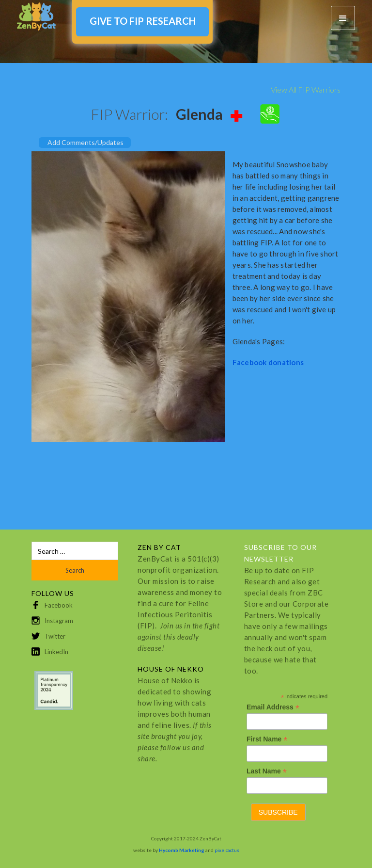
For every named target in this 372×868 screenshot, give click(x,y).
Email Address (273, 707)
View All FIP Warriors (306, 89)
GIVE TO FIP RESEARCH (143, 21)
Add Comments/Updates (85, 142)
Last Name (267, 771)
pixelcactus (227, 850)
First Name (267, 739)
